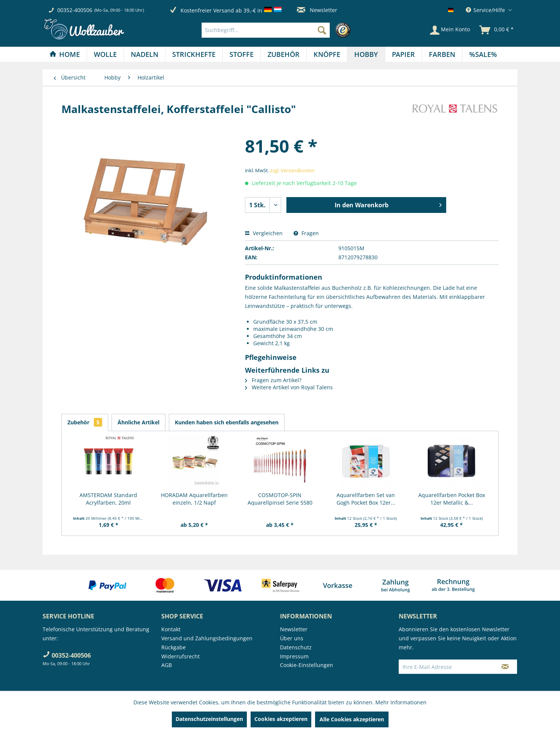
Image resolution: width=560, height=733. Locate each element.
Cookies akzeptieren (281, 719)
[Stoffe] (242, 54)
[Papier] (403, 54)
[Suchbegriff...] (266, 30)
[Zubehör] (284, 54)
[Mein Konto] (450, 30)
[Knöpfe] (327, 54)
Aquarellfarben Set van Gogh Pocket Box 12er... (366, 499)
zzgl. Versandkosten (292, 170)
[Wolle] (105, 54)
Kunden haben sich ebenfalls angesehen (227, 422)
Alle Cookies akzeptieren (352, 719)
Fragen (306, 233)
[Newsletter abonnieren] (505, 667)
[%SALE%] (483, 54)
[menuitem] (278, 30)
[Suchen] (322, 30)
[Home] (65, 54)
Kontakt (171, 629)
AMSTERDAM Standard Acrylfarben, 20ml (108, 499)
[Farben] (442, 54)
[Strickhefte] (194, 54)
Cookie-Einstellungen (307, 665)
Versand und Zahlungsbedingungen (207, 638)
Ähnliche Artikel (138, 422)
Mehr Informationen (401, 702)
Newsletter (317, 10)
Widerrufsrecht (181, 656)
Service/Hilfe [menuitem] (486, 10)
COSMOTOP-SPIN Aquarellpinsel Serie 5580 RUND (280, 499)
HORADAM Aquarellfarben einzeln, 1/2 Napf (194, 499)
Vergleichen (264, 233)
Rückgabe (174, 647)
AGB (167, 665)
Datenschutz (296, 647)
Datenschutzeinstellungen (209, 719)
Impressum (294, 656)
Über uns (292, 638)
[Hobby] (366, 54)
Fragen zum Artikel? (273, 380)
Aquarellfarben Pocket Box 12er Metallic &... (452, 499)
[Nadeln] (145, 54)
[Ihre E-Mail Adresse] (446, 667)
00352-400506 (75, 10)
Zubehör (85, 422)
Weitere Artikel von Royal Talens (289, 387)
